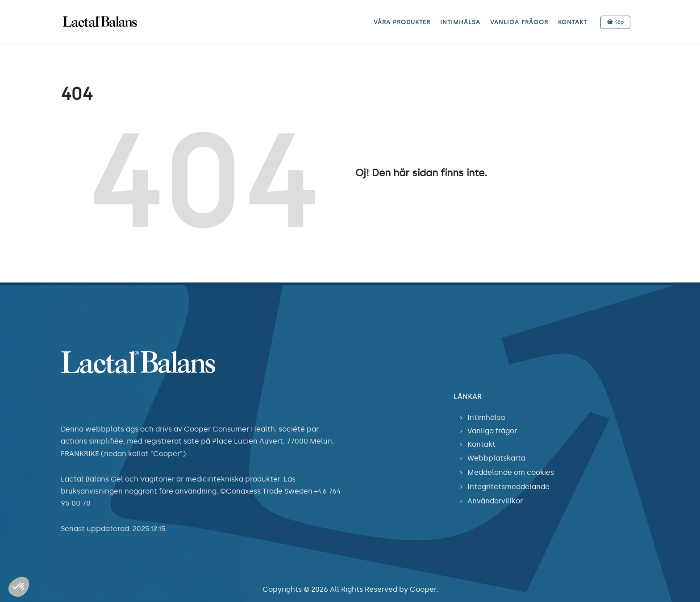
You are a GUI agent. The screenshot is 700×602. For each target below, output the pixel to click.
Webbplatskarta (496, 458)
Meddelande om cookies (511, 472)
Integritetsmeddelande (508, 487)
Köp (615, 22)
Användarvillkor (495, 501)
